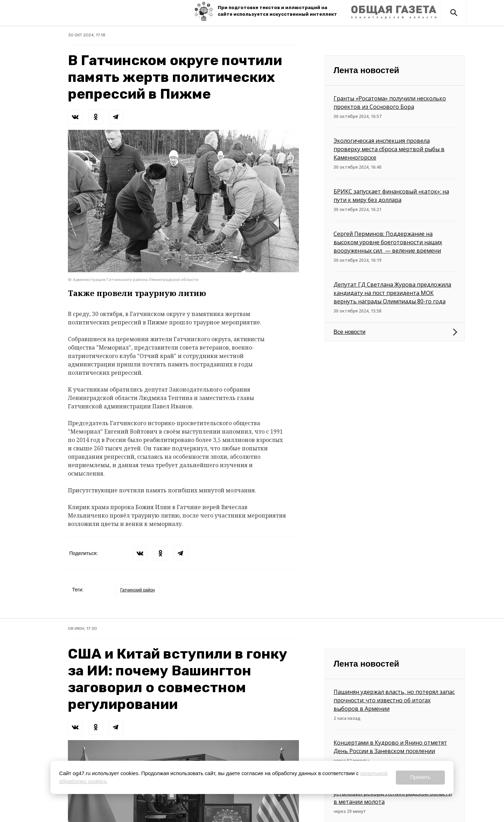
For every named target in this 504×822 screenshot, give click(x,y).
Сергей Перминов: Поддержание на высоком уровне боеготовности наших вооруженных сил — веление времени (388, 242)
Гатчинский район (137, 590)
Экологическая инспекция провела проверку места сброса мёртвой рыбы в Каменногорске (389, 149)
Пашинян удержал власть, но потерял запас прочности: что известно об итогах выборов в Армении (394, 700)
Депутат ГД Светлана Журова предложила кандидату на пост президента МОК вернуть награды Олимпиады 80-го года (392, 293)
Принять (421, 777)
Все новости (349, 332)
